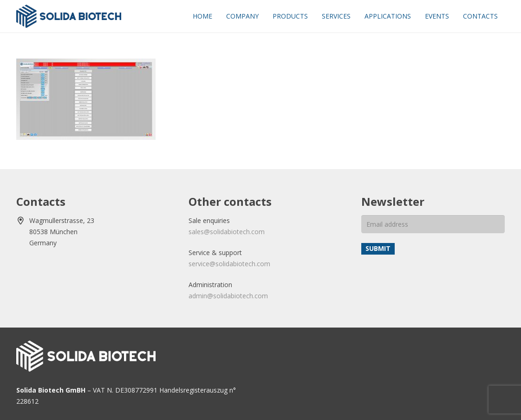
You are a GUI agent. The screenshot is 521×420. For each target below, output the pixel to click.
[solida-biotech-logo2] (69, 16)
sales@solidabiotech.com (227, 232)
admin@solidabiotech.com (228, 296)
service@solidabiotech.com (229, 264)
